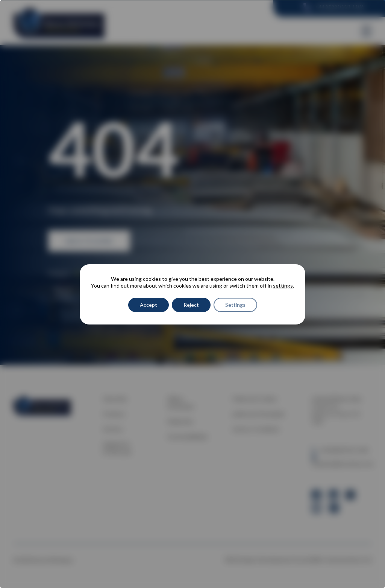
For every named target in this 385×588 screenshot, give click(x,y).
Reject (191, 305)
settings (283, 286)
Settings (235, 305)
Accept (149, 305)
